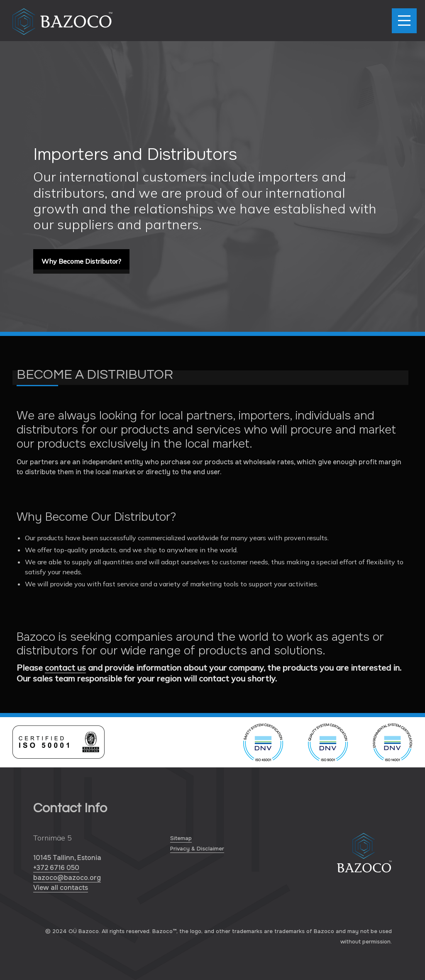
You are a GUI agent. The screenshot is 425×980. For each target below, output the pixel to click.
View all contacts (61, 888)
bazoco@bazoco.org (67, 878)
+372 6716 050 (56, 868)
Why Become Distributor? (81, 261)
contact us (65, 668)
